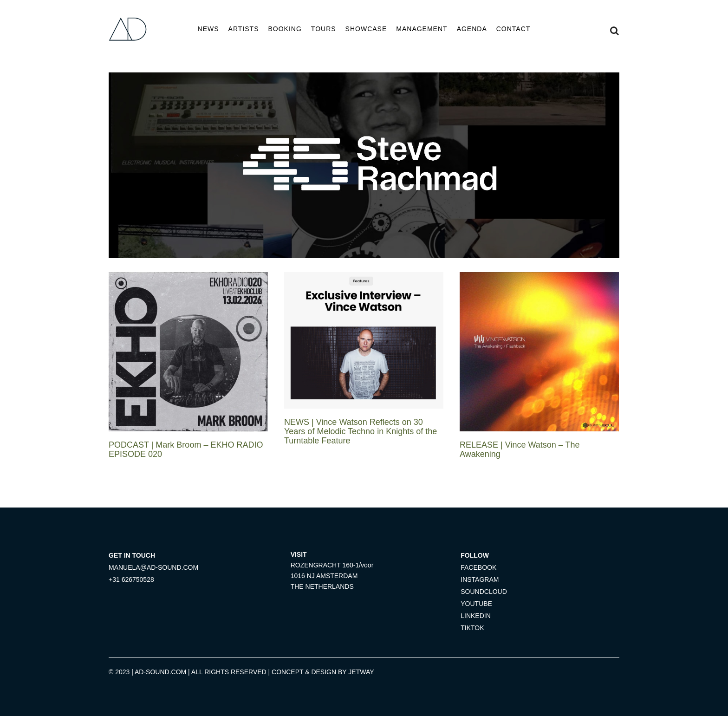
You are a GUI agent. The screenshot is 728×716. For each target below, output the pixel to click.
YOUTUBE (476, 604)
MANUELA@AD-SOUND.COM (153, 567)
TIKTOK (472, 628)
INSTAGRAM (480, 579)
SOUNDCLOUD (484, 592)
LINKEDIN (476, 616)
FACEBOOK (478, 567)
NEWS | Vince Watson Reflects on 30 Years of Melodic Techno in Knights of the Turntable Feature (361, 431)
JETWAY (361, 672)
